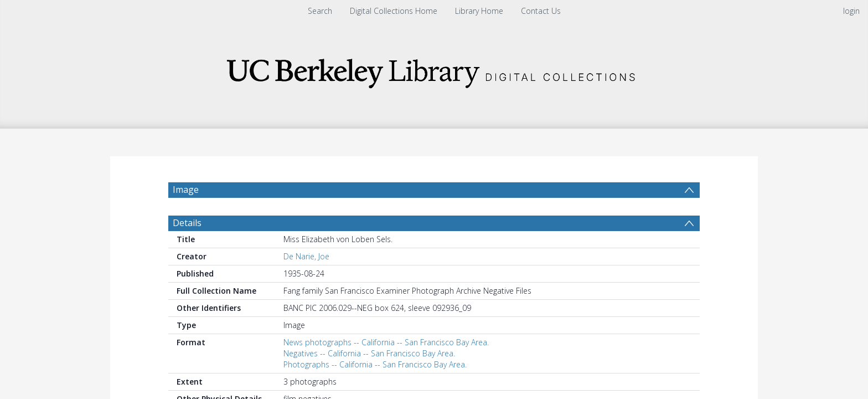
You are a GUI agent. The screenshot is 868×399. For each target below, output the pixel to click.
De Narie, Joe (306, 256)
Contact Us (541, 11)
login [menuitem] (851, 11)
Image (186, 190)
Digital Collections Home (394, 11)
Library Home (479, 11)
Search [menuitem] (320, 11)
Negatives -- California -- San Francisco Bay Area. (369, 353)
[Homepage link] (434, 70)
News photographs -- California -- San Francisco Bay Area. (386, 342)
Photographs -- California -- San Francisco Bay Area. (375, 364)
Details (187, 223)
